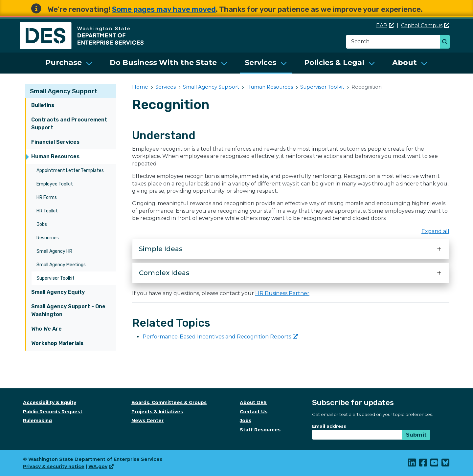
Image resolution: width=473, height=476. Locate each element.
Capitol (425, 25)
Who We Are (46, 329)
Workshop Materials (57, 343)
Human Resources (55, 156)
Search (447, 42)
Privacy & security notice (54, 466)
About (405, 63)
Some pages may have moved (164, 9)
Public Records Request (53, 412)
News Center (147, 421)
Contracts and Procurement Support (69, 124)
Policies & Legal (334, 63)
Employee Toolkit (55, 184)
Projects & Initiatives (157, 412)
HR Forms (47, 197)
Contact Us (254, 412)
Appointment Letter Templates (70, 171)
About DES (253, 402)
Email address (329, 426)
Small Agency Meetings (61, 265)
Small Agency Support (64, 91)
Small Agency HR (54, 251)
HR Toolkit (47, 211)
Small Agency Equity (58, 292)
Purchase (64, 63)
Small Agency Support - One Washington (68, 310)
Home (140, 87)
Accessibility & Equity (50, 402)
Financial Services (55, 142)
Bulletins (43, 105)
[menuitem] (69, 63)
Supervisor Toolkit (56, 278)
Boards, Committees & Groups (169, 402)
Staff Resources (260, 430)
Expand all (435, 231)
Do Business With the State (163, 63)
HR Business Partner (282, 293)
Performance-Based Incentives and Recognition (220, 337)
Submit (416, 435)
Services (260, 63)
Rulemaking (37, 421)
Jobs (42, 224)
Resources (48, 238)
